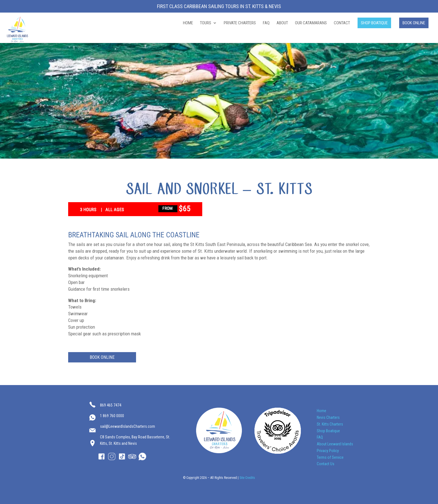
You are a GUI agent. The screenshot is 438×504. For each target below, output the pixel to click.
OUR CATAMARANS (311, 23)
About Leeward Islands (335, 444)
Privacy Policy (328, 451)
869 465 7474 (111, 405)
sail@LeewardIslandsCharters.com (128, 426)
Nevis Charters (328, 417)
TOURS (206, 23)
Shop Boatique (328, 431)
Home (322, 411)
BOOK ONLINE (414, 23)
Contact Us (326, 464)
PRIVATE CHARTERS (240, 23)
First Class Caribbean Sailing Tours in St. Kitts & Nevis (219, 7)
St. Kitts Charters (330, 424)
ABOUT (282, 23)
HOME (188, 23)
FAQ (266, 23)
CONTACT (342, 23)
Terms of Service (330, 457)
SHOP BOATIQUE (374, 23)
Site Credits (247, 478)
